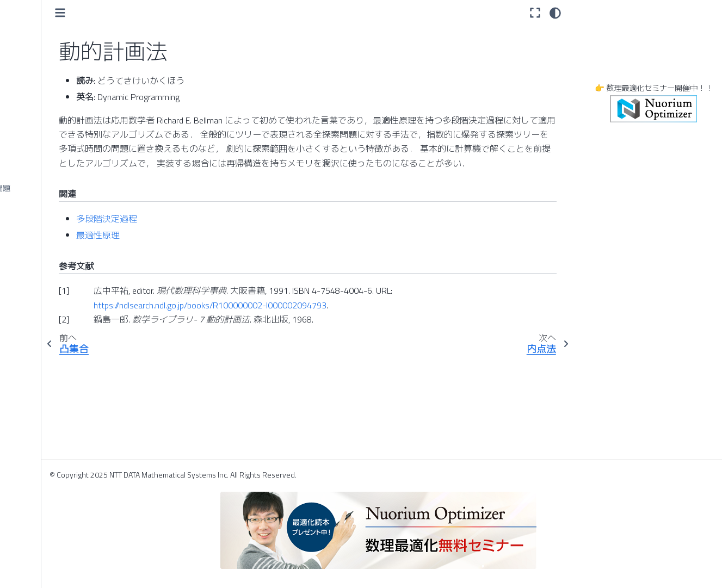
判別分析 (29, 372)
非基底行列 (33, 424)
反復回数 (29, 355)
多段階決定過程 (209, 233)
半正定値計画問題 (45, 337)
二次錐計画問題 (41, 240)
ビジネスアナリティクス (56, 544)
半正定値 (29, 320)
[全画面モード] (535, 13)
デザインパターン (45, 22)
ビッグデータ (37, 562)
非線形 (26, 441)
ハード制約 (33, 389)
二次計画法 (33, 206)
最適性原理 (201, 250)
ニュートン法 (37, 257)
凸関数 (26, 57)
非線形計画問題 (41, 475)
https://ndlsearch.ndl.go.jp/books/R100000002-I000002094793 (313, 319)
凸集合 (26, 91)
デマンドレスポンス (48, 39)
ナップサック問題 (45, 171)
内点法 (26, 153)
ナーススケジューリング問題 (64, 188)
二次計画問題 (37, 223)
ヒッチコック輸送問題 (52, 510)
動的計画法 (33, 108)
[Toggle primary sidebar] (163, 13)
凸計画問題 (33, 73)
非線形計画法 (37, 458)
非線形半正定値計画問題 (56, 493)
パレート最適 (37, 406)
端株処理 (29, 303)
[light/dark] (555, 13)
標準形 (26, 528)
